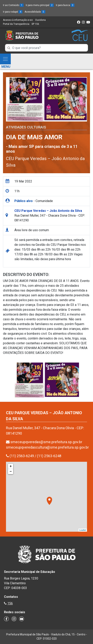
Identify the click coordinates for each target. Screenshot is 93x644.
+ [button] (11, 466)
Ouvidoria (40, 20)
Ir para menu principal (40, 5)
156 (10, 603)
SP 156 (35, 24)
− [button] (11, 472)
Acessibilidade (35, 12)
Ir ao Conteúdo (13, 5)
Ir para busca (65, 5)
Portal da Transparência (16, 24)
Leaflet (83, 530)
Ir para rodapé (13, 12)
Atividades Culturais (26, 127)
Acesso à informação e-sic (18, 20)
